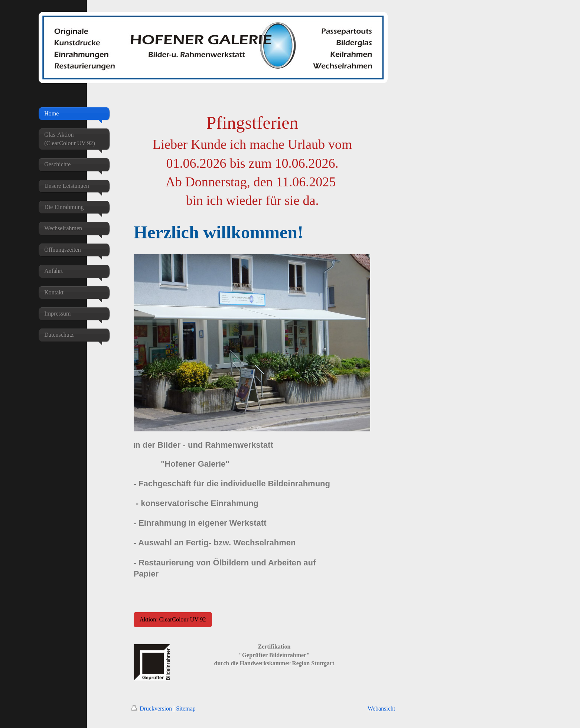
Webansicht (381, 709)
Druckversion (152, 709)
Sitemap (186, 709)
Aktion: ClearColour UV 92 (173, 619)
